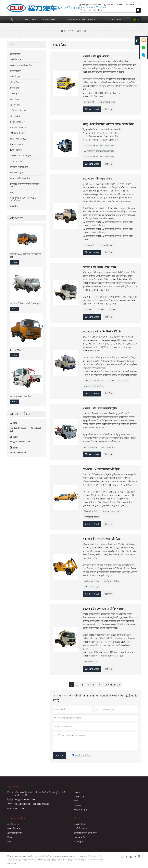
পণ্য (19, 20)
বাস (11, 192)
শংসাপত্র (77, 805)
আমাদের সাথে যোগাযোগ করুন (81, 20)
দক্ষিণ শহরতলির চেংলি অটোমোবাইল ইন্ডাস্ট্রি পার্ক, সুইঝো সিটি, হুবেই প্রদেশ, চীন (40, 794)
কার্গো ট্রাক (78, 842)
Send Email (92, 109)
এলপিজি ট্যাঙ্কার (81, 829)
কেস (34, 20)
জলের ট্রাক (14, 88)
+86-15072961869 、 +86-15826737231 (124, 5)
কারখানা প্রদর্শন (49, 20)
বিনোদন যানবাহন (17, 144)
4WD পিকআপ (16, 150)
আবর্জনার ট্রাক (80, 837)
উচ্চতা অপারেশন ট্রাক (19, 139)
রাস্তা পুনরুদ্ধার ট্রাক (90, 447)
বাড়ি (11, 20)
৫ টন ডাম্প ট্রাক (16, 350)
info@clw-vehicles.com (20, 442)
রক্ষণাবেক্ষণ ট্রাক (16, 173)
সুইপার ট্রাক (14, 82)
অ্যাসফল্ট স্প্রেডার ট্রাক (19, 167)
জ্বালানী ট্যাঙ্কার (80, 824)
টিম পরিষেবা (79, 797)
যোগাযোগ (13, 787)
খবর (26, 20)
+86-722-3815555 (18, 453)
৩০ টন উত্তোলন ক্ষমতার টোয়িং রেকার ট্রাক (99, 146)
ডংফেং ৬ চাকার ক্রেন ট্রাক (20, 396)
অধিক (14, 262)
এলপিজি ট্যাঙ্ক (16, 60)
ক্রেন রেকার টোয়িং (90, 662)
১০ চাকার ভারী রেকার (106, 245)
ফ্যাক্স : (10, 808)
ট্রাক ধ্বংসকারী (89, 102)
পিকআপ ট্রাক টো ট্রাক (91, 511)
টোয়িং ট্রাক (88, 310)
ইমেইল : (11, 800)
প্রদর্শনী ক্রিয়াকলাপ (15, 833)
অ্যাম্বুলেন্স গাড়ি (16, 161)
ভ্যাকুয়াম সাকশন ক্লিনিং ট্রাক (21, 65)
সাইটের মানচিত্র (80, 810)
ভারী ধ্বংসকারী (89, 245)
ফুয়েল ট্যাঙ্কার (15, 54)
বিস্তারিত (109, 109)
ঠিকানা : (11, 792)
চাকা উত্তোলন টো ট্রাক (92, 581)
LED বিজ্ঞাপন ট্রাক (17, 133)
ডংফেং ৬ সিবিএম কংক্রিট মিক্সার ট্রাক (25, 303)
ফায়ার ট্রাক (14, 99)
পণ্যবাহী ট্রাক (15, 77)
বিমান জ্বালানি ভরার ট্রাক (20, 178)
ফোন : (10, 804)
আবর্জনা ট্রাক (15, 71)
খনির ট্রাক (14, 206)
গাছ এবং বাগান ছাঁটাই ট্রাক (21, 156)
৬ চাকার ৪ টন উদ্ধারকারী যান (94, 381)
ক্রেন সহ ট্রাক (15, 105)
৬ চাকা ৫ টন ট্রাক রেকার (106, 102)
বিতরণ (77, 792)
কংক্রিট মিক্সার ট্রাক (17, 122)
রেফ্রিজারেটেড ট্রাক (18, 111)
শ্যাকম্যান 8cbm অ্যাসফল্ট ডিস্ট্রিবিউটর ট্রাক (25, 256)
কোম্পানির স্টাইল (14, 829)
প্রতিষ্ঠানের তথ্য (14, 824)
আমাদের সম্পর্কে (114, 20)
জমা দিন (59, 755)
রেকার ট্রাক (14, 94)
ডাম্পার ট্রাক (15, 116)
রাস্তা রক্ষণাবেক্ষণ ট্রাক (18, 127)
